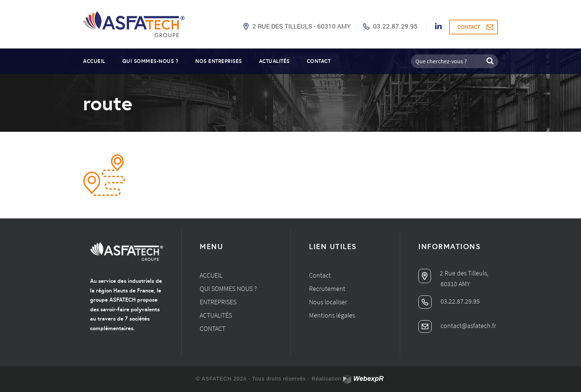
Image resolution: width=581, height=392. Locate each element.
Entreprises (218, 302)
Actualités (274, 61)
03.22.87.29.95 (395, 26)
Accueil (94, 61)
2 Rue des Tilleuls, (453, 273)
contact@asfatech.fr (457, 326)
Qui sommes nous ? (228, 289)
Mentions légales (332, 315)
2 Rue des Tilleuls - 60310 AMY (301, 26)
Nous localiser (328, 302)
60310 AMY (455, 284)
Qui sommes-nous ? (150, 61)
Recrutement (327, 289)
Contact (319, 61)
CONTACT (469, 27)
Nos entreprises (219, 61)
